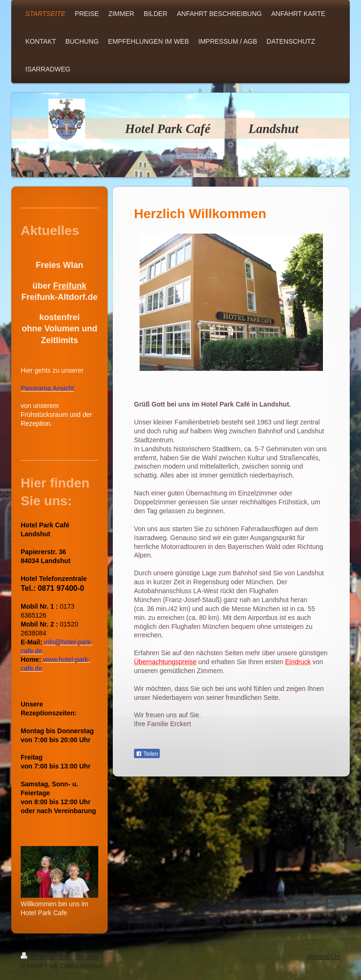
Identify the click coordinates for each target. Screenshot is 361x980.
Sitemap (87, 956)
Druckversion (46, 956)
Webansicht (323, 956)
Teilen (147, 754)
